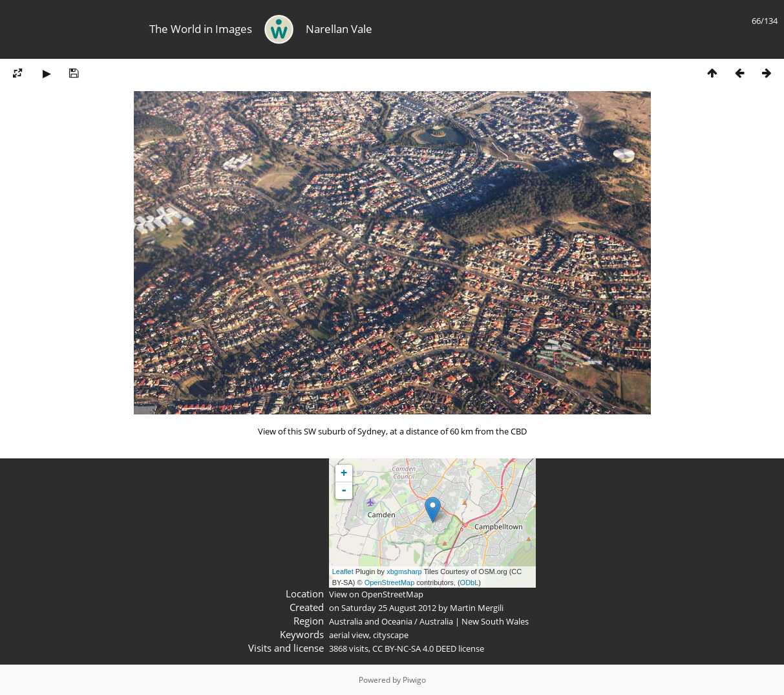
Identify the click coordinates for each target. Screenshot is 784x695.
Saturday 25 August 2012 (389, 608)
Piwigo (414, 680)
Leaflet (343, 572)
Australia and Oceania (371, 621)
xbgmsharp (404, 572)
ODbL (470, 583)
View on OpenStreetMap (376, 594)
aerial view (349, 635)
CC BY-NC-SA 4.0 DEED (414, 648)
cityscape (391, 635)
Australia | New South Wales (474, 621)
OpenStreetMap (390, 583)
